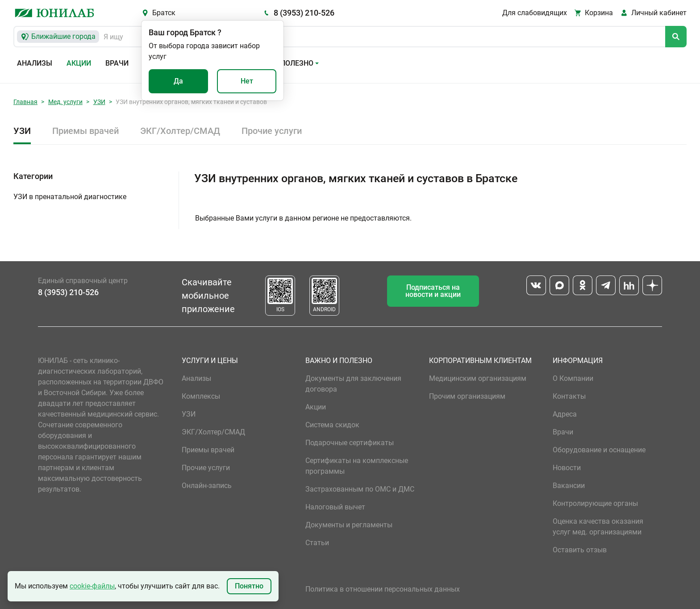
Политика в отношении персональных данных (383, 589)
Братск (164, 13)
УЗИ (99, 102)
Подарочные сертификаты (350, 443)
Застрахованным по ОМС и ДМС (360, 489)
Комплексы (201, 396)
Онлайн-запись (207, 486)
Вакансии (569, 486)
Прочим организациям (467, 396)
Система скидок (332, 425)
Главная (25, 102)
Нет (247, 81)
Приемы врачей (85, 131)
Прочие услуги (272, 131)
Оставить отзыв (580, 550)
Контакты (569, 396)
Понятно (249, 586)
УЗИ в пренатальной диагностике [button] (70, 197)
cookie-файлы (92, 586)
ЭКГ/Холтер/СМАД (180, 131)
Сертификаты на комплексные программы (357, 466)
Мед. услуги (65, 102)
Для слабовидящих (535, 13)
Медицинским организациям (478, 378)
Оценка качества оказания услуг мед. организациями (598, 527)
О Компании (573, 378)
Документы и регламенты (349, 525)
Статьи (317, 543)
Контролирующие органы (595, 503)
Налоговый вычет (335, 507)
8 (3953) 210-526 (304, 13)
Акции (79, 63)
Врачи (117, 63)
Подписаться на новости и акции (433, 291)
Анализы (35, 63)
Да (178, 81)
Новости (567, 468)
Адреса (565, 414)
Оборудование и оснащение (599, 450)
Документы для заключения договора (353, 384)
